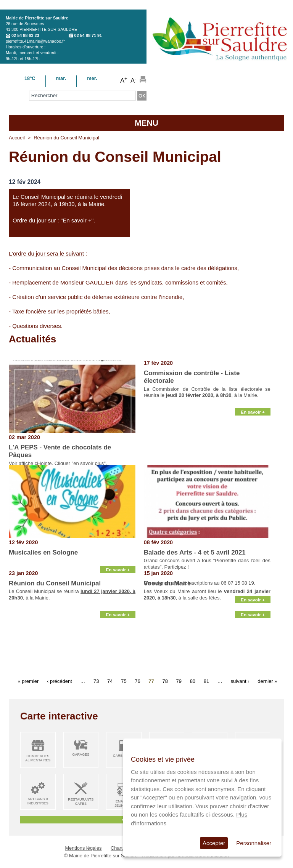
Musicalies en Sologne (43, 552)
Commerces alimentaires (38, 758)
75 (124, 681)
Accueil (17, 138)
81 (206, 681)
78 (165, 681)
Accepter (214, 843)
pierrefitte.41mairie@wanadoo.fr (35, 41)
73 (96, 681)
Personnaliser (254, 843)
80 (193, 681)
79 (179, 681)
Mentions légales (83, 848)
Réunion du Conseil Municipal (55, 583)
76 (137, 681)
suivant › (240, 681)
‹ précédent (60, 681)
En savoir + (253, 456)
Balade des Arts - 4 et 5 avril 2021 (195, 552)
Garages (81, 755)
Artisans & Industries (38, 801)
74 (110, 681)
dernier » (267, 681)
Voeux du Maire (167, 583)
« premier (28, 681)
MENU (146, 123)
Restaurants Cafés (81, 802)
